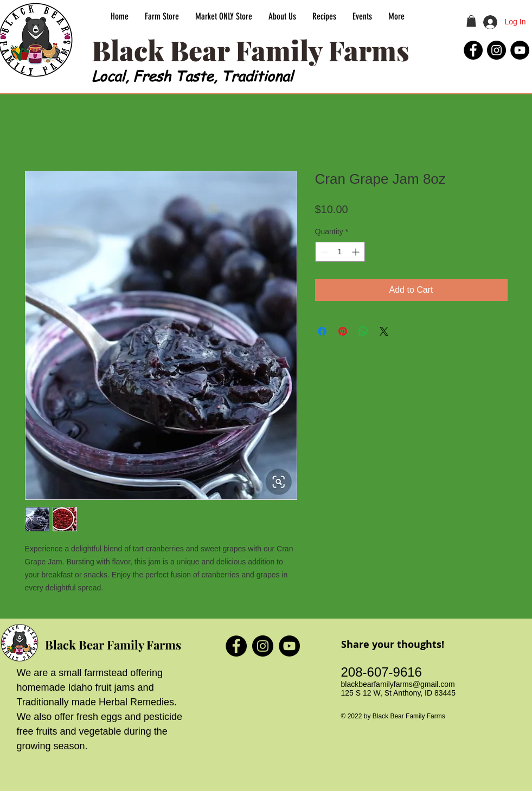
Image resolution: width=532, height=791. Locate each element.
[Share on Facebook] (322, 331)
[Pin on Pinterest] (343, 331)
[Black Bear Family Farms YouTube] (520, 50)
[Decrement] (323, 252)
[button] (471, 21)
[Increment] (357, 252)
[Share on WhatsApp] (363, 331)
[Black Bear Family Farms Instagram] (496, 50)
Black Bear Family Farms (113, 645)
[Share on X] (384, 331)
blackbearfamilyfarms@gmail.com (398, 684)
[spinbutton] (340, 252)
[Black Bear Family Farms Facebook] (473, 50)
